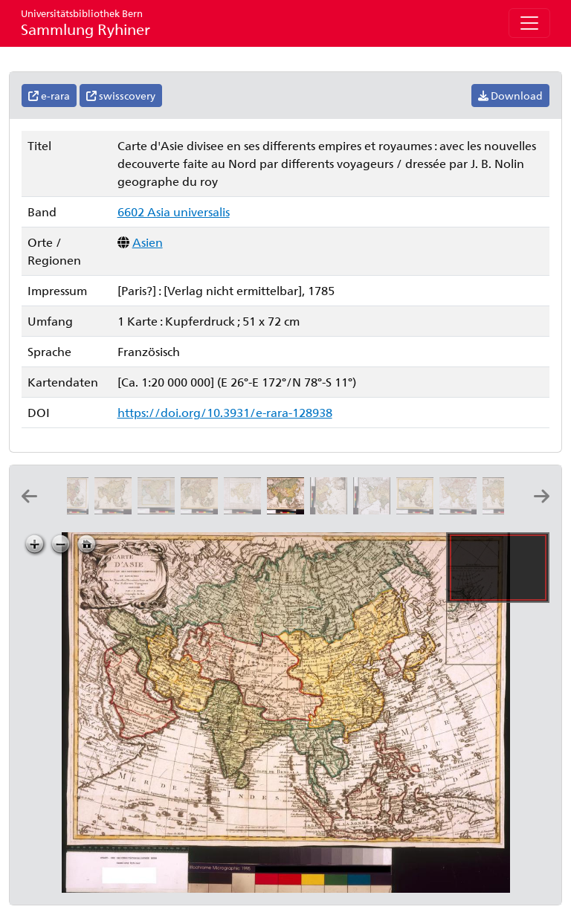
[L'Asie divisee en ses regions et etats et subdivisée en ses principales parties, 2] (332, 510)
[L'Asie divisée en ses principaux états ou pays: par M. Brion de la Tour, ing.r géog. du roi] (116, 510)
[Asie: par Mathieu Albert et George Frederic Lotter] (418, 510)
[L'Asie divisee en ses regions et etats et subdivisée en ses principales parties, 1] (375, 510)
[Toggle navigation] (529, 23)
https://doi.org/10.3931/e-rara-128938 (225, 412)
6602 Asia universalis (174, 211)
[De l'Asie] (159, 510)
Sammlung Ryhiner (86, 23)
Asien (148, 242)
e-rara (49, 96)
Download (510, 96)
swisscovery (121, 96)
